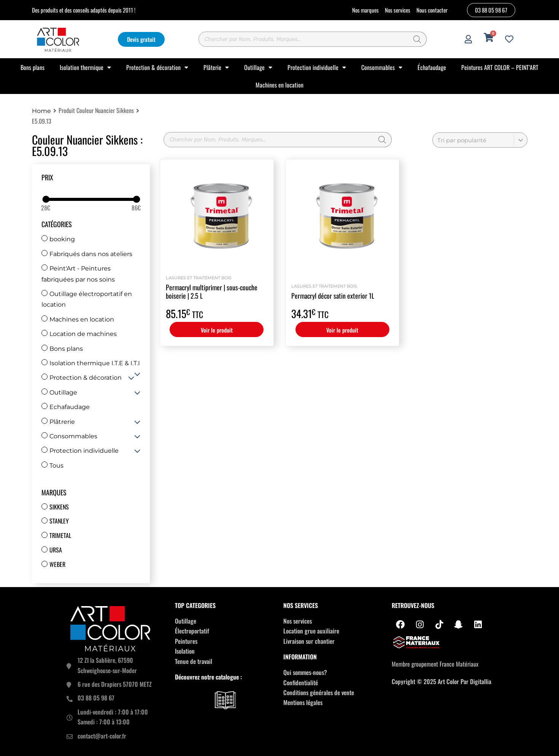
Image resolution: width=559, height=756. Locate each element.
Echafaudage (66, 407)
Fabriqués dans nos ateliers (87, 254)
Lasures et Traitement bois (199, 278)
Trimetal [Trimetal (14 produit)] (60, 535)
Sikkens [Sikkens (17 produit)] (59, 507)
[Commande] (480, 140)
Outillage (258, 67)
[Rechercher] (417, 39)
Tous (52, 466)
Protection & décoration (157, 67)
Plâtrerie (58, 422)
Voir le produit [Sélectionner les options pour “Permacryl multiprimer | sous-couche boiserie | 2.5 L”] (217, 330)
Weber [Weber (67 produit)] (57, 564)
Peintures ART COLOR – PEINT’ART (500, 67)
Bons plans (33, 67)
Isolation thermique (85, 67)
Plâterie (216, 67)
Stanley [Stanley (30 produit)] (59, 521)
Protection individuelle (317, 67)
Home (41, 111)
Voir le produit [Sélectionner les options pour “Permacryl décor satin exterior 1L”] (342, 330)
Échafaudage (432, 67)
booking (58, 239)
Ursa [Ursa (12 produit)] (56, 550)
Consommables (382, 67)
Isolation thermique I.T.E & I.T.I (91, 363)
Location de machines (79, 334)
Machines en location (279, 85)
